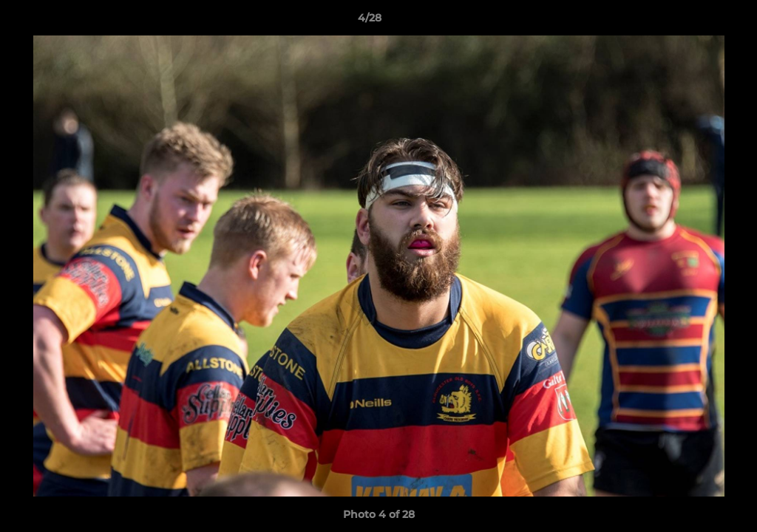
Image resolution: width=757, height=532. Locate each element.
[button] (695, 21)
